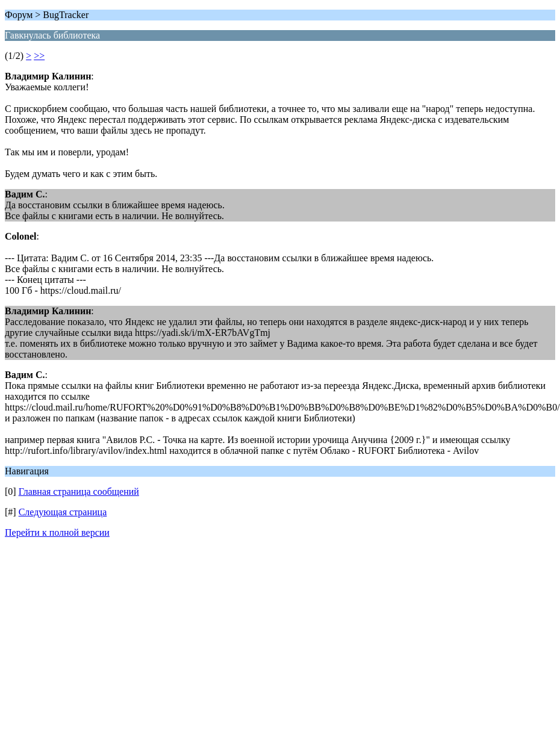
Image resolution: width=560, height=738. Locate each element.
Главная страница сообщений (79, 491)
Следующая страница (63, 512)
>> (39, 56)
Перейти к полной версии (57, 532)
